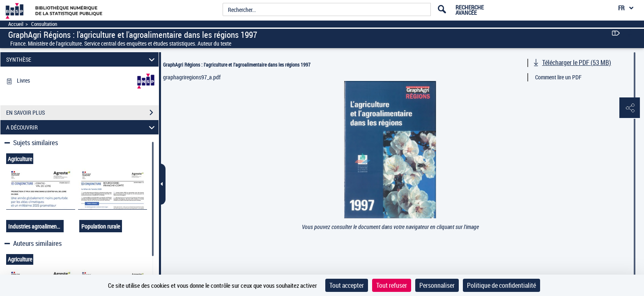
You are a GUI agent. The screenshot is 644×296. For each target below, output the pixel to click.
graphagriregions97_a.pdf (192, 77)
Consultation (44, 24)
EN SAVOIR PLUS (82, 113)
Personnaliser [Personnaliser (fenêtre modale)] (437, 285)
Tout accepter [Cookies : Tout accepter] (347, 285)
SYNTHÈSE (82, 59)
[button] (630, 108)
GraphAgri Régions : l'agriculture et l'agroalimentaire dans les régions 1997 (237, 65)
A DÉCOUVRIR (82, 127)
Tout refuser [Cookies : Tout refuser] (392, 285)
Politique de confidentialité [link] (501, 285)
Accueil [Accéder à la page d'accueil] (16, 24)
